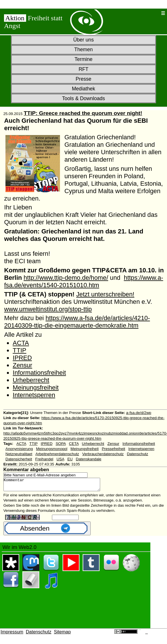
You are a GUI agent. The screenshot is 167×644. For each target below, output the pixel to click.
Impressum (12, 634)
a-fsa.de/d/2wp (139, 413)
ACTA (21, 343)
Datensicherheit (19, 459)
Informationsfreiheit (39, 373)
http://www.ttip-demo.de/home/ (66, 278)
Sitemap (62, 634)
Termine (84, 59)
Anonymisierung (19, 449)
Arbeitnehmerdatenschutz (57, 454)
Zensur (22, 365)
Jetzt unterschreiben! (105, 294)
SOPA (61, 444)
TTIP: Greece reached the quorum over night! (83, 113)
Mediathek (83, 89)
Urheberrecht (31, 380)
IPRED (22, 358)
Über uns (83, 40)
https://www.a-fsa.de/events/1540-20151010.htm (83, 281)
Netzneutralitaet (19, 454)
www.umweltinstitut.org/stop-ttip (48, 309)
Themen (84, 49)
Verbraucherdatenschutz (103, 454)
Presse (84, 79)
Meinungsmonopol (52, 449)
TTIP (19, 350)
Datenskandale (89, 459)
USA (60, 459)
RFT (83, 69)
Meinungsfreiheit (36, 388)
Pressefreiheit (114, 449)
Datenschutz (137, 454)
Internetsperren (34, 395)
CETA (74, 444)
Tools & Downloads (83, 98)
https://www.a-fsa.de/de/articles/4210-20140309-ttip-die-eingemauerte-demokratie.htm (77, 322)
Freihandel (44, 459)
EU (70, 459)
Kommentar (58, 486)
